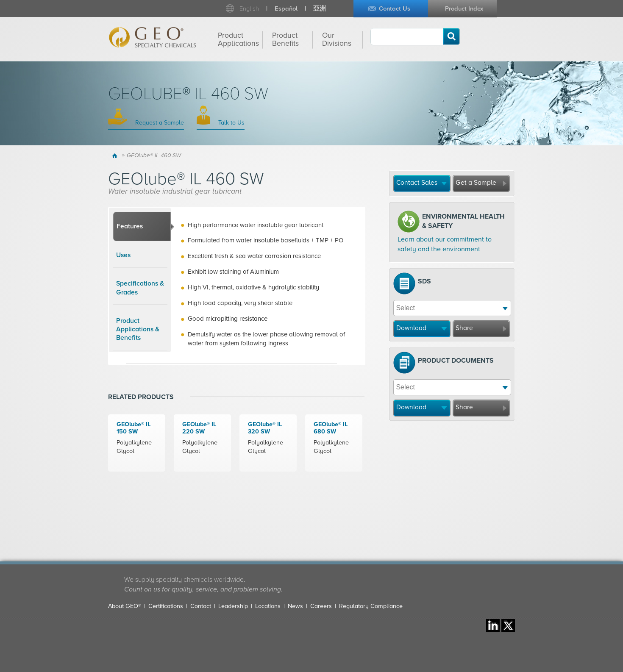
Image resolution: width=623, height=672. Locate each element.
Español (286, 9)
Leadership (233, 606)
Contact (201, 606)
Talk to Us (231, 123)
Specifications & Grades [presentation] (140, 288)
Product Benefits (285, 39)
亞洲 (320, 9)
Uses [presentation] (123, 255)
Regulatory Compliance (371, 606)
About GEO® (125, 606)
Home (116, 156)
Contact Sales (417, 183)
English (249, 9)
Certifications (166, 606)
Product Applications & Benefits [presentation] (138, 329)
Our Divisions (337, 39)
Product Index (464, 9)
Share (464, 328)
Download (411, 328)
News (295, 606)
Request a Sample (159, 123)
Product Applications (238, 39)
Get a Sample (476, 183)
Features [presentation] (130, 226)
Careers (321, 606)
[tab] (142, 227)
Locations (268, 606)
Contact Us (395, 9)
